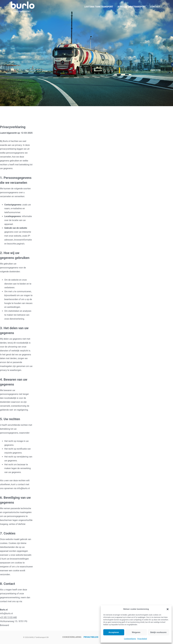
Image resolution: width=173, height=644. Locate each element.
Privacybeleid (142, 639)
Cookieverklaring (130, 639)
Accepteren (114, 632)
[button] (168, 609)
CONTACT (155, 7)
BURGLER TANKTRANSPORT (132, 7)
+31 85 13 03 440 (8, 617)
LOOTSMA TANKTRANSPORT (99, 7)
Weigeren (136, 632)
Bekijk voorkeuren (158, 632)
